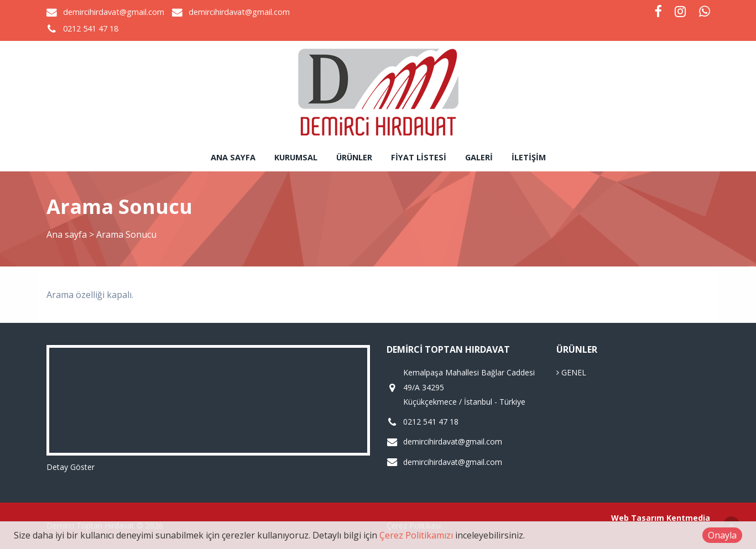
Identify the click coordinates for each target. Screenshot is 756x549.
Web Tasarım (638, 518)
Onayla (722, 535)
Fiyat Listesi (419, 157)
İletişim (529, 157)
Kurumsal (296, 157)
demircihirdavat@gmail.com (114, 12)
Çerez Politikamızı (416, 535)
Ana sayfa (233, 157)
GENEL (571, 372)
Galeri (479, 157)
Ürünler (354, 157)
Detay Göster (71, 467)
